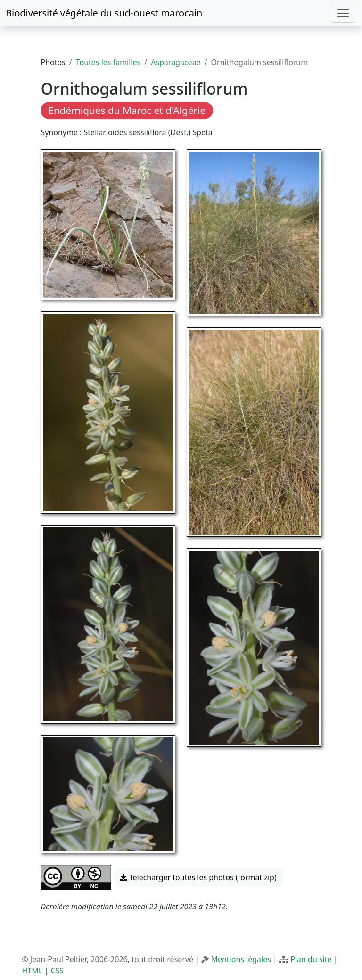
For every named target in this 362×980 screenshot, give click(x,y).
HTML (32, 971)
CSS (57, 971)
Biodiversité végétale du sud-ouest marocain (104, 13)
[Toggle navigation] (343, 13)
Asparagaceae (176, 62)
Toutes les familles (108, 62)
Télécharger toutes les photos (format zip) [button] (198, 877)
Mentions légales (241, 959)
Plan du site (311, 959)
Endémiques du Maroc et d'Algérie (127, 110)
